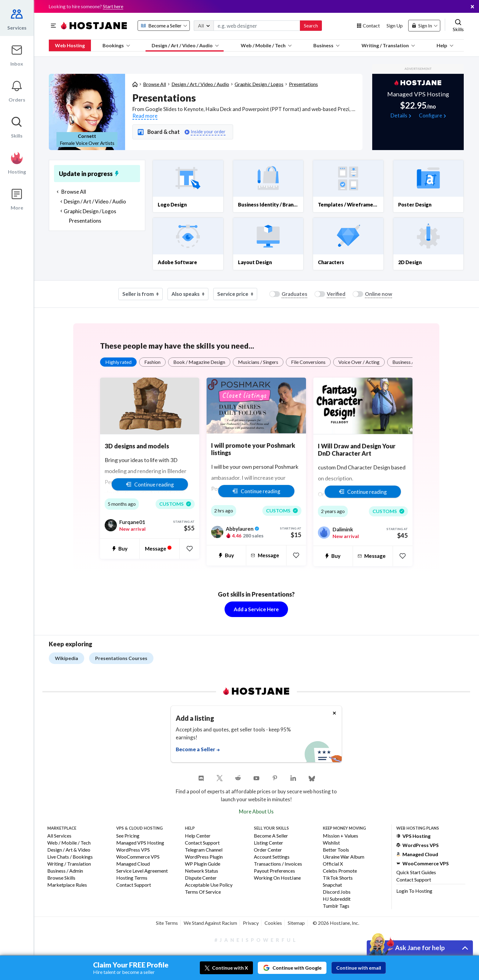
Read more (145, 116)
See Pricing (128, 836)
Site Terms (167, 923)
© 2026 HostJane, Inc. (336, 923)
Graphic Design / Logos (259, 84)
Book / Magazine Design (199, 362)
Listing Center (268, 843)
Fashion (152, 362)
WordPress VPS (133, 850)
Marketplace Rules (67, 885)
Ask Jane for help (420, 948)
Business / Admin (65, 871)
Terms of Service (203, 892)
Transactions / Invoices (278, 864)
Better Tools (336, 850)
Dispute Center (201, 878)
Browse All (155, 84)
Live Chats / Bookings (70, 857)
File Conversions (308, 362)
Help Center (198, 836)
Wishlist (331, 843)
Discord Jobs (337, 892)
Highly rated (118, 362)
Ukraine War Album (344, 857)
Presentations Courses (121, 658)
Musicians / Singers (258, 362)
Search (311, 25)
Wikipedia (67, 658)
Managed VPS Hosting (140, 843)
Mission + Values (340, 836)
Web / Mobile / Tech (266, 45)
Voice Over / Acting (359, 362)
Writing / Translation (388, 45)
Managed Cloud (133, 864)
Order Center (268, 850)
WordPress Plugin (204, 857)
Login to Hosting (414, 891)
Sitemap (296, 923)
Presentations (303, 84)
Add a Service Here (256, 609)
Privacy (251, 923)
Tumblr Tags (336, 906)
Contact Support (134, 885)
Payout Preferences (274, 871)
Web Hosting (70, 45)
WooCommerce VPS (138, 857)
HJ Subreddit (337, 899)
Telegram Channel (204, 850)
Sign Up (395, 25)
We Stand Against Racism (210, 923)
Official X (333, 864)
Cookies (273, 923)
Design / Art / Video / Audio (185, 45)
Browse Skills (61, 878)
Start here (113, 6)
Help (445, 45)
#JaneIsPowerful (256, 940)
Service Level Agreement (142, 871)
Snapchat (332, 885)
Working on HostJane (277, 878)
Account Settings (272, 857)
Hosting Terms (132, 878)
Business (326, 45)
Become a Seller (271, 836)
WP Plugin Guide (203, 864)
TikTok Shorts (338, 878)
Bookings (116, 45)
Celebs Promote (340, 871)
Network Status (202, 871)
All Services (59, 836)
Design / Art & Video (69, 850)
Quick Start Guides (416, 872)
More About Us (256, 811)
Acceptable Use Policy (209, 885)
